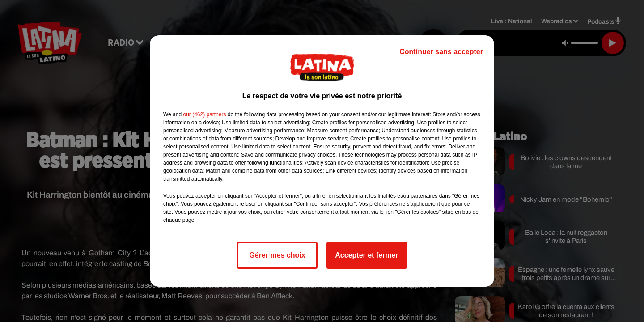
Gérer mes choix (277, 255)
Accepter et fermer (366, 255)
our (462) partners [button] (204, 114)
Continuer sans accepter (441, 52)
